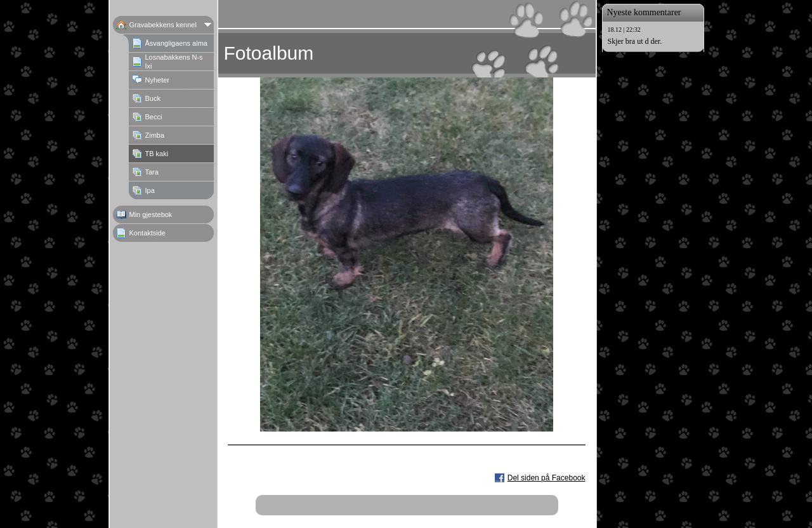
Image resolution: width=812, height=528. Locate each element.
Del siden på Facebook (547, 478)
